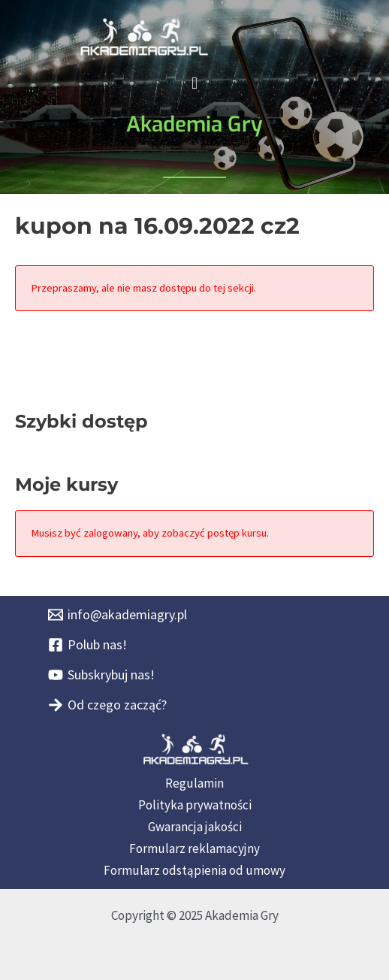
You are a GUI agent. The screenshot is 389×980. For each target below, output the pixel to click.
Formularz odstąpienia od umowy (194, 870)
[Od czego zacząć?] (107, 705)
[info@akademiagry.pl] (118, 615)
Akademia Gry (194, 124)
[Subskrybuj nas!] (101, 675)
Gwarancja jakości (195, 827)
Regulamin (194, 783)
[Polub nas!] (87, 645)
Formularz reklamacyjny (194, 848)
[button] (194, 84)
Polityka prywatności (195, 805)
